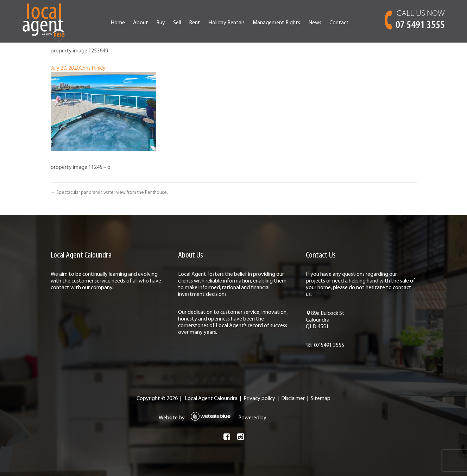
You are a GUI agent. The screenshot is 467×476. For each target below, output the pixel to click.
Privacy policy (259, 399)
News (315, 23)
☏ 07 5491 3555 (325, 345)
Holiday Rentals (226, 23)
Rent (195, 23)
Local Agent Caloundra (211, 399)
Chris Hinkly (93, 68)
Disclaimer (293, 399)
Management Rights (276, 23)
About (141, 23)
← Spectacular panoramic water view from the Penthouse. (109, 193)
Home (118, 23)
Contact (339, 23)
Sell (177, 23)
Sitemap (321, 399)
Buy (161, 23)
